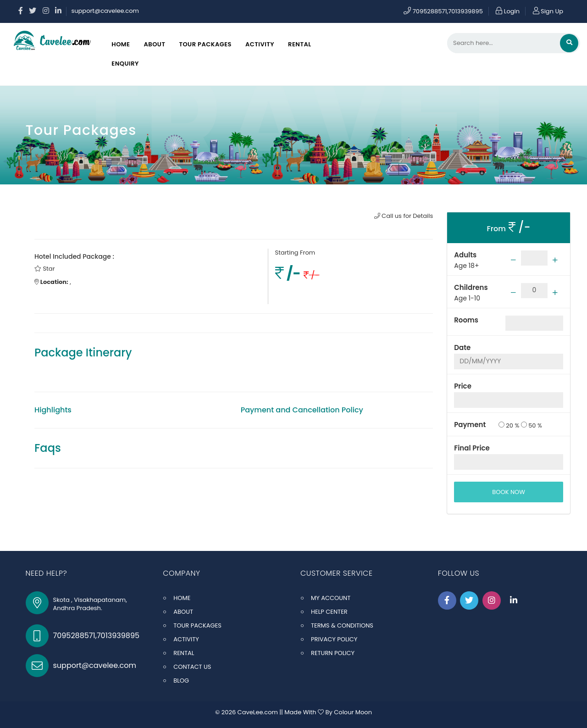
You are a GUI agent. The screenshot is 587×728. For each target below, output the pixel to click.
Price (463, 386)
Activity (260, 44)
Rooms (466, 320)
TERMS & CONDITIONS (342, 625)
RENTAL (184, 653)
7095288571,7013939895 (443, 11)
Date (462, 347)
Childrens (471, 287)
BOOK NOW (509, 492)
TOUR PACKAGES (197, 625)
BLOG (181, 681)
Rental (300, 44)
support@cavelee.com (105, 11)
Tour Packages (205, 44)
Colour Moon (353, 712)
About (154, 44)
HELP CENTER (329, 612)
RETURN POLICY (333, 653)
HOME (182, 598)
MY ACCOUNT (331, 598)
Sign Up (548, 11)
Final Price (472, 448)
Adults (465, 255)
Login (508, 11)
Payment (470, 425)
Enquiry (125, 64)
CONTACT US (192, 667)
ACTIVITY (186, 639)
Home (121, 44)
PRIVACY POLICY (334, 639)
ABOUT (183, 612)
